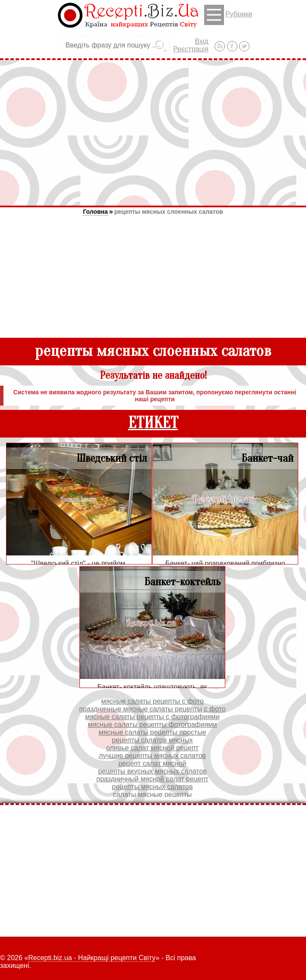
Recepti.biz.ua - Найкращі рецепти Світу (92, 958)
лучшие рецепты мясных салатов (152, 756)
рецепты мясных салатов (152, 787)
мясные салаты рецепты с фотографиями (152, 717)
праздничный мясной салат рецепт (152, 779)
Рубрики (228, 15)
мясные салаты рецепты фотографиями (152, 725)
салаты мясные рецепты (153, 794)
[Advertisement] (153, 133)
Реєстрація (191, 49)
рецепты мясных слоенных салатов (169, 212)
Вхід (201, 41)
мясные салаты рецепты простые (152, 732)
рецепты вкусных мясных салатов (152, 771)
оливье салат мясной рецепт (152, 748)
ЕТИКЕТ (153, 423)
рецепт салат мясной (152, 763)
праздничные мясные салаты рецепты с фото (152, 709)
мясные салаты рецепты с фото (152, 701)
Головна (95, 212)
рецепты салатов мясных (152, 740)
